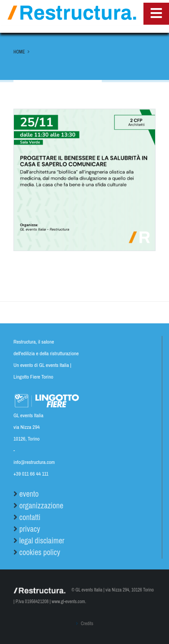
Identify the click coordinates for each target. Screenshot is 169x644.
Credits (87, 623)
